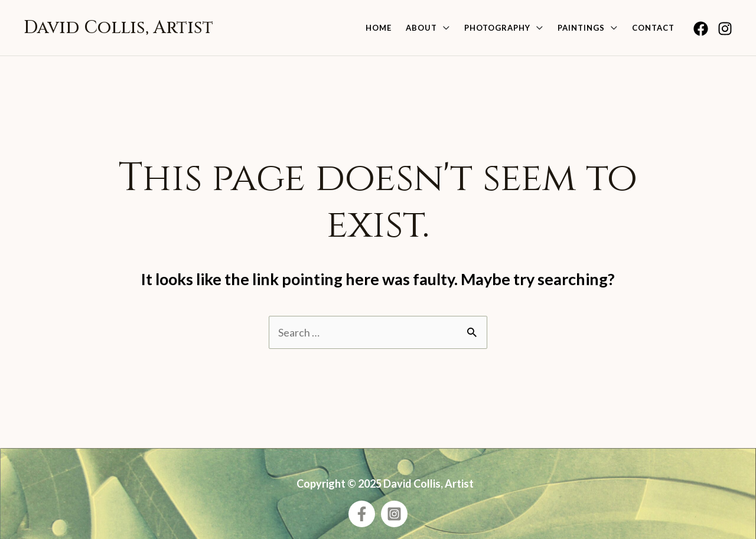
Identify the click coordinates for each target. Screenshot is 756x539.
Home (379, 28)
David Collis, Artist (118, 28)
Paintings (581, 28)
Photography (497, 28)
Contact (653, 28)
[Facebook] (701, 29)
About (421, 28)
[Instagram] (725, 29)
